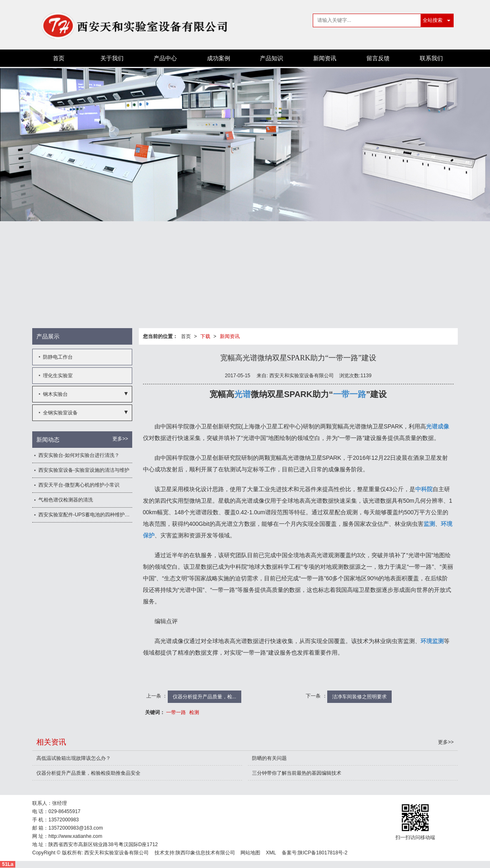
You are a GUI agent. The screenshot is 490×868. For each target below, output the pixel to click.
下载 (205, 336)
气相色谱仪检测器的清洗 (66, 500)
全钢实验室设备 (60, 413)
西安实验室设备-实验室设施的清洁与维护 (84, 470)
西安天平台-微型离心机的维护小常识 (79, 485)
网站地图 (250, 853)
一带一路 (176, 712)
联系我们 (431, 58)
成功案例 (219, 58)
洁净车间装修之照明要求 (359, 697)
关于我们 (112, 58)
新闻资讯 (325, 58)
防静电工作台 (58, 357)
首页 (59, 58)
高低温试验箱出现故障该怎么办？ (74, 758)
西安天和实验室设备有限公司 (117, 853)
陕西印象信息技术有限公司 (205, 853)
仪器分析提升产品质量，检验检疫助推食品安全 (88, 773)
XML (271, 853)
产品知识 (271, 58)
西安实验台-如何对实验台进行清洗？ (79, 455)
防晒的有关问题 (269, 758)
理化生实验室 (58, 376)
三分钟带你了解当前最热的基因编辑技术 (297, 773)
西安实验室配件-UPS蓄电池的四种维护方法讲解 (85, 515)
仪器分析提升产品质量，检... (205, 697)
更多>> (120, 439)
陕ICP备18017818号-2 (323, 853)
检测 (194, 712)
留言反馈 (378, 58)
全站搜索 (433, 20)
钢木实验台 (55, 394)
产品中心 (165, 58)
